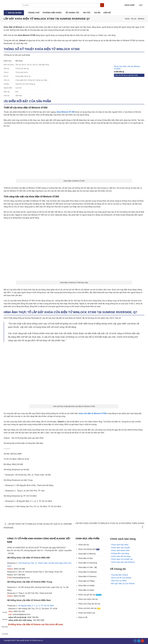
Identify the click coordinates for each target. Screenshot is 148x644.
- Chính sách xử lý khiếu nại (121, 559)
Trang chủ (34, 13)
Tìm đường (5, 632)
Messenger (5, 625)
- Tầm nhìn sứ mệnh (118, 581)
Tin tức (87, 13)
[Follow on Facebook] (135, 641)
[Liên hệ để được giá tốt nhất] (129, 75)
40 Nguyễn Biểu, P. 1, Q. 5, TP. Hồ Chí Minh (36, 606)
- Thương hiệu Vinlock (119, 575)
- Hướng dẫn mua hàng (119, 553)
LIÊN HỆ (107, 13)
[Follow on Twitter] (139, 641)
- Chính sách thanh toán (120, 550)
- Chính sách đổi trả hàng (120, 556)
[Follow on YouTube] (142, 641)
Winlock (141, 19)
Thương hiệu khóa (52, 13)
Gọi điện (5, 610)
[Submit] (102, 5)
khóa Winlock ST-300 (66, 112)
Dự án (97, 13)
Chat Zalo (5, 617)
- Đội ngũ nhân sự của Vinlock (122, 584)
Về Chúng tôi (73, 13)
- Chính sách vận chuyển (120, 548)
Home (127, 19)
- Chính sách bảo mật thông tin (122, 562)
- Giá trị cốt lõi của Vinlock (121, 578)
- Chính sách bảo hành (119, 545)
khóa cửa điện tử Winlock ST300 (93, 413)
